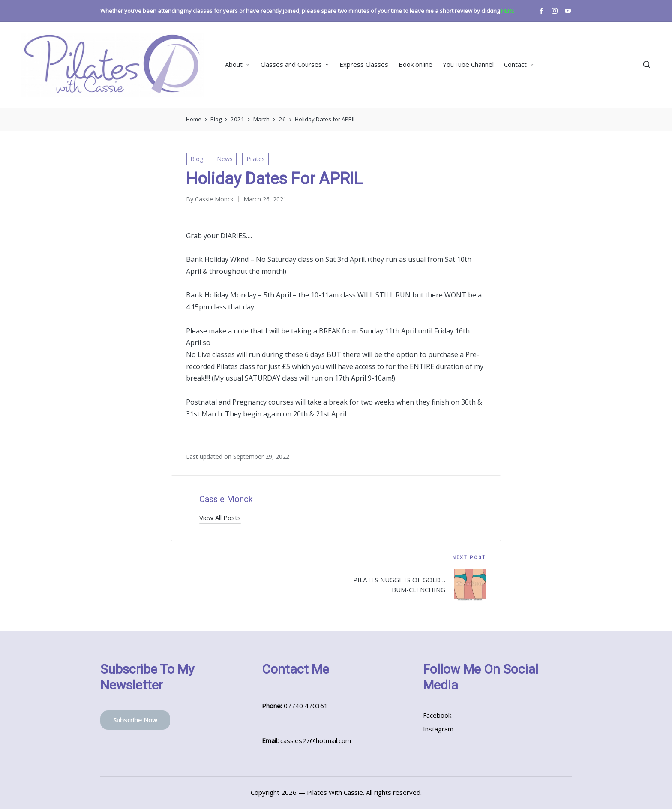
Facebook (437, 715)
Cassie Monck (226, 499)
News (225, 159)
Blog (197, 159)
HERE (508, 11)
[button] (220, 518)
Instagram (438, 729)
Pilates (256, 159)
